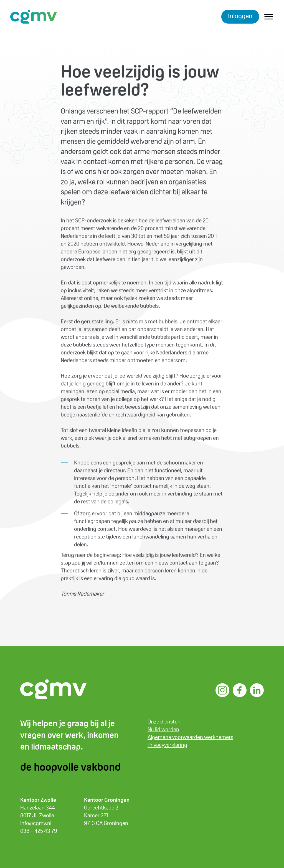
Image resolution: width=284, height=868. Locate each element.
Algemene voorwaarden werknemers (190, 737)
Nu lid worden (163, 729)
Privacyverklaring (167, 745)
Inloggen (240, 16)
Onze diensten (164, 722)
